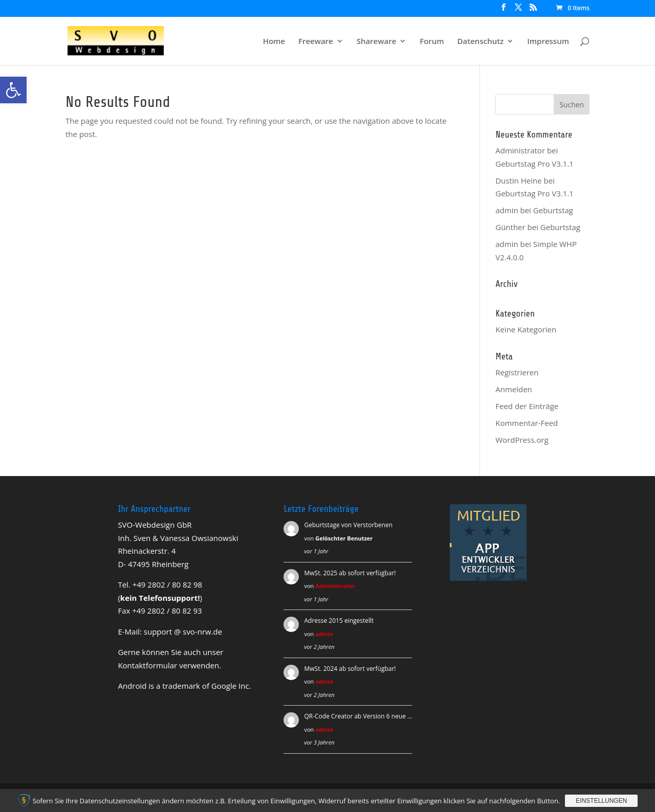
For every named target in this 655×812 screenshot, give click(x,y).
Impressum (548, 42)
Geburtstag (553, 210)
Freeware (316, 42)
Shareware (377, 42)
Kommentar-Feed (527, 423)
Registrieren (517, 372)
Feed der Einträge (527, 406)
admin (324, 634)
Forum (432, 42)
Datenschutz (481, 42)
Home (274, 42)
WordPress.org (522, 440)
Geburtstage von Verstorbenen (348, 525)
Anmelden (514, 389)
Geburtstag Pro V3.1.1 (534, 164)
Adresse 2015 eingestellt (339, 621)
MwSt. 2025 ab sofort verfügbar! (350, 573)
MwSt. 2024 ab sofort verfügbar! (350, 669)
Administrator (520, 150)
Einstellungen (601, 801)
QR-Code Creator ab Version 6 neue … (358, 716)
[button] (13, 90)
